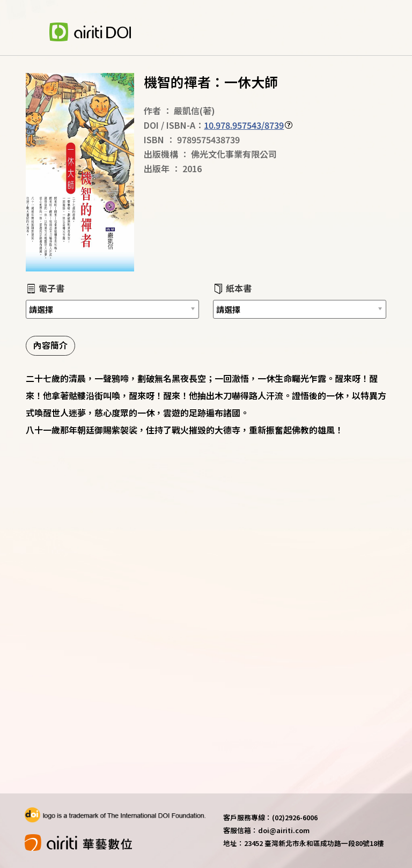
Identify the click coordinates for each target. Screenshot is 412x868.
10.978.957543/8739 (244, 125)
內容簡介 (50, 345)
